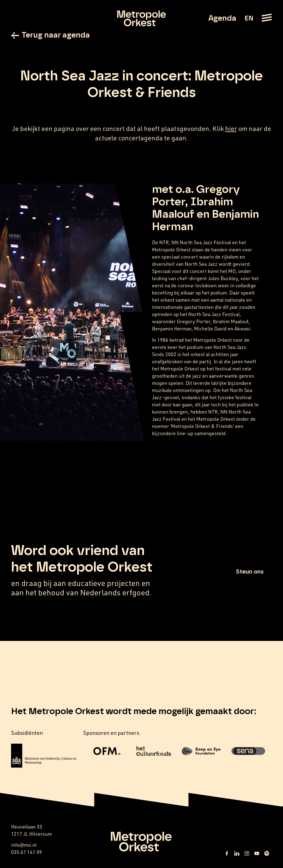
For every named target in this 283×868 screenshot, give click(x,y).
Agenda (222, 19)
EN (249, 19)
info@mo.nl (24, 845)
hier (231, 128)
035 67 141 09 (27, 852)
